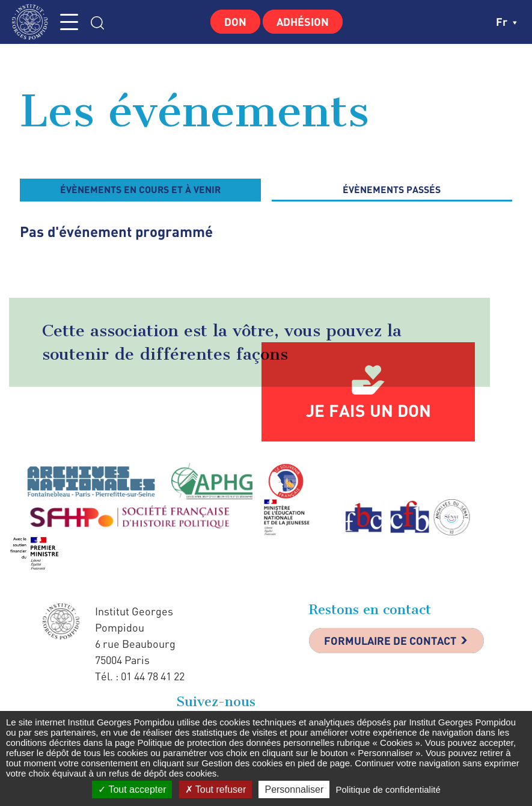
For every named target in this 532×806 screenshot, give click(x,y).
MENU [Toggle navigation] (69, 22)
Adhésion (303, 22)
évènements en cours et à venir (140, 189)
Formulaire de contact (390, 641)
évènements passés (392, 189)
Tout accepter (132, 789)
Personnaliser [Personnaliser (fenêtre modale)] (294, 789)
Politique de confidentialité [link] (388, 789)
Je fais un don (368, 410)
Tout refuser (216, 789)
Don (235, 22)
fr (506, 22)
